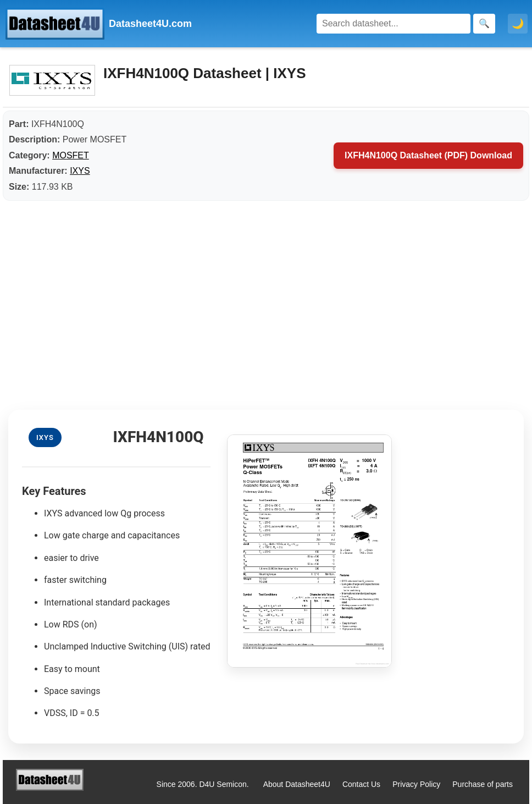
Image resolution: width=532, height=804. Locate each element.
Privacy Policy (416, 784)
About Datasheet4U (297, 784)
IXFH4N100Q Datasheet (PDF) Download (428, 155)
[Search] (394, 24)
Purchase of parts (483, 784)
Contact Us (361, 784)
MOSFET (71, 155)
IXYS (80, 171)
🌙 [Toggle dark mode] (518, 24)
